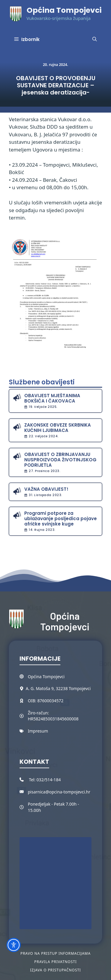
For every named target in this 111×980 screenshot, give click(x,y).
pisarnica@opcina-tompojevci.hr (59, 792)
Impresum (38, 731)
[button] (95, 40)
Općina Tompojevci (64, 10)
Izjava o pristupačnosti (56, 970)
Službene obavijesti (42, 382)
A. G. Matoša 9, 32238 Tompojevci (58, 688)
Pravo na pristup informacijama (55, 953)
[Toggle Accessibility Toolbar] (14, 945)
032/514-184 (49, 780)
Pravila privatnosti (55, 962)
